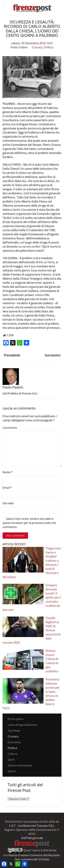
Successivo (53, 355)
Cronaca (37, 47)
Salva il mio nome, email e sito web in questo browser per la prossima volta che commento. (29, 523)
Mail (35, 393)
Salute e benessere (20, 765)
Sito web (8, 503)
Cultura (12, 754)
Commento (10, 428)
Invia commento (15, 536)
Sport (11, 760)
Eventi (12, 771)
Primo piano (16, 719)
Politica (49, 47)
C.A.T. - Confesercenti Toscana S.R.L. (32, 826)
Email (7, 488)
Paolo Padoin (19, 47)
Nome (8, 472)
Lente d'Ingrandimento (22, 725)
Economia (14, 742)
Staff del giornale (32, 838)
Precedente (12, 355)
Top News (14, 731)
